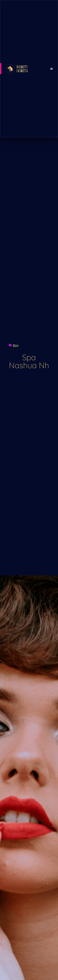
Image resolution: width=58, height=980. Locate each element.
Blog (16, 345)
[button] (52, 69)
